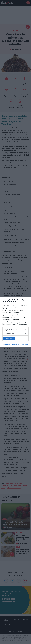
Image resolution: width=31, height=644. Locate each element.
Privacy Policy (25, 344)
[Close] (28, 300)
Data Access (15, 344)
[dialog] (15, 322)
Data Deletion (6, 344)
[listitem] (15, 330)
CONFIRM (9, 338)
